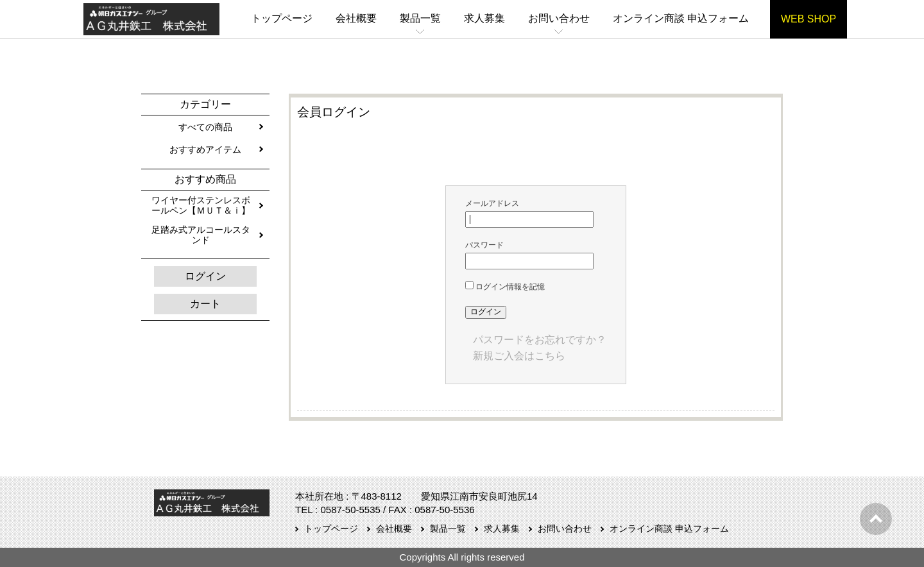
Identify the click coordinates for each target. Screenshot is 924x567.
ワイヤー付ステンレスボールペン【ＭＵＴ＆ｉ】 (201, 205)
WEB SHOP (809, 19)
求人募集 (484, 18)
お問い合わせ (559, 18)
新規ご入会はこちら (519, 356)
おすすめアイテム (205, 149)
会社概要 (356, 18)
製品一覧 (420, 18)
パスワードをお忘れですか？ (540, 340)
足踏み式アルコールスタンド (201, 235)
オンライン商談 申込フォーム (681, 18)
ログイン (205, 276)
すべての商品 (205, 127)
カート (205, 304)
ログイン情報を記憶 (505, 287)
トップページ (282, 18)
